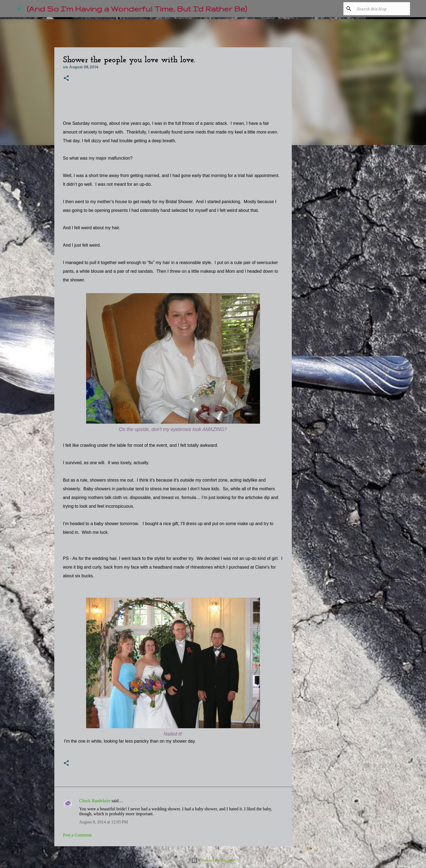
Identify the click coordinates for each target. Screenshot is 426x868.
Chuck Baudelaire (95, 801)
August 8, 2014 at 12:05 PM (104, 822)
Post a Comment (77, 835)
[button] (66, 78)
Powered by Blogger (213, 860)
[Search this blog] (381, 9)
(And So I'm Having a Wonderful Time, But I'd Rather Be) (137, 9)
